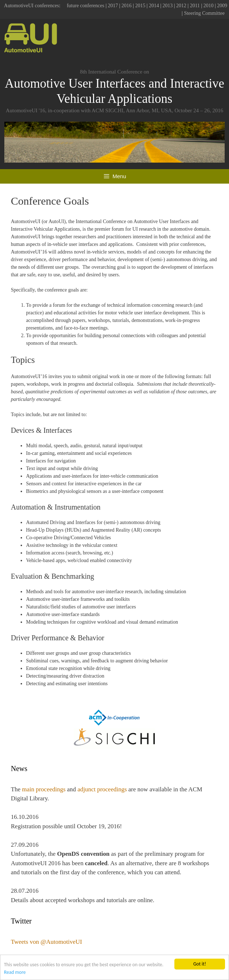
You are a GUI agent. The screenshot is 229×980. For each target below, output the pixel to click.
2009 (222, 6)
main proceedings (44, 789)
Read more (15, 972)
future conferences (85, 6)
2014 (154, 6)
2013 (167, 6)
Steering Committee (204, 13)
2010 (208, 6)
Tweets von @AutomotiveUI (46, 942)
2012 (181, 6)
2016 (127, 6)
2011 (195, 6)
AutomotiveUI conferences (31, 6)
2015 (140, 6)
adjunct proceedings (102, 789)
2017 (113, 6)
